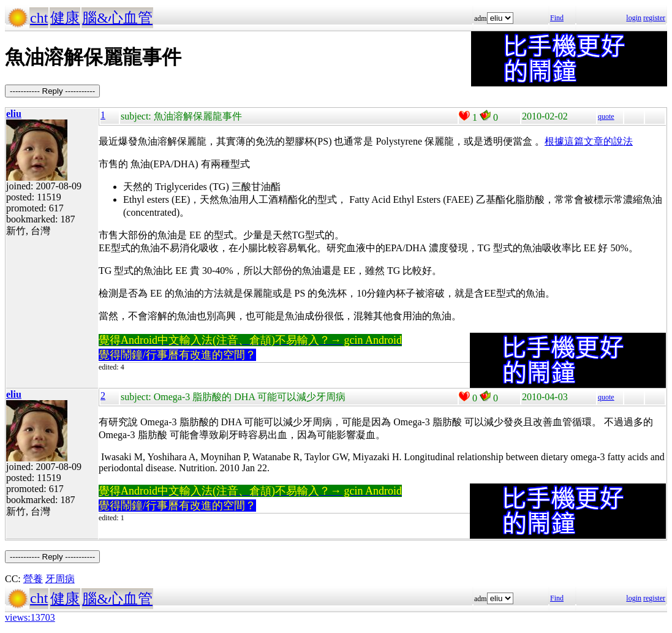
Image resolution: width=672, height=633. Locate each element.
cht (39, 18)
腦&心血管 (117, 18)
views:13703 (30, 617)
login (634, 18)
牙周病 (60, 579)
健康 (65, 18)
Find (557, 18)
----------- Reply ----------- (52, 91)
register (654, 18)
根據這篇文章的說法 (589, 141)
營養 (33, 579)
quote (606, 116)
